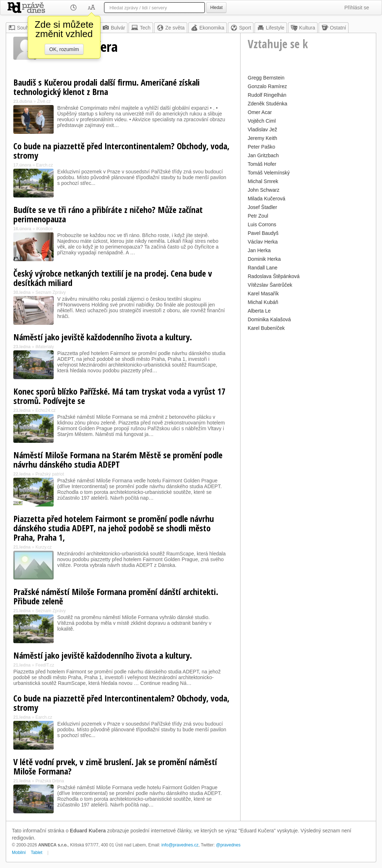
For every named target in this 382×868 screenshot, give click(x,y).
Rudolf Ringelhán (267, 95)
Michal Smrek (263, 181)
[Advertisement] (308, 383)
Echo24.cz (45, 410)
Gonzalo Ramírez (267, 86)
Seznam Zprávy (50, 292)
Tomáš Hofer (262, 164)
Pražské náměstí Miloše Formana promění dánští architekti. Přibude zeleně (116, 596)
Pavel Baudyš (263, 233)
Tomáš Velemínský (269, 173)
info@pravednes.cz (180, 845)
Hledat (216, 8)
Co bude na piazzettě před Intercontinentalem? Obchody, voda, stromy (121, 151)
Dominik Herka (264, 259)
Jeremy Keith (262, 138)
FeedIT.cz (45, 665)
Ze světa (171, 28)
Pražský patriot (50, 474)
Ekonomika (208, 28)
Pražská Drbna (50, 781)
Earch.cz (44, 165)
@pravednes (228, 845)
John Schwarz (264, 190)
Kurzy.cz (43, 547)
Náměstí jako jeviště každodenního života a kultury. (103, 337)
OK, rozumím (64, 49)
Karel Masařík (263, 294)
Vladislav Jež (262, 129)
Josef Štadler (262, 207)
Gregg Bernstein (266, 78)
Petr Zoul (258, 216)
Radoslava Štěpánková (274, 276)
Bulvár (114, 28)
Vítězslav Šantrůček (270, 285)
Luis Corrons (262, 224)
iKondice (44, 229)
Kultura (303, 28)
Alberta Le (259, 311)
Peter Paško (261, 147)
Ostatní (334, 28)
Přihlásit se (357, 8)
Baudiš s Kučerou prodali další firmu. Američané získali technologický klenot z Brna (107, 87)
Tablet (37, 853)
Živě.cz (44, 101)
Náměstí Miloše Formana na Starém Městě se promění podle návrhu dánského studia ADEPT (118, 460)
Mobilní (19, 853)
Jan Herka (259, 250)
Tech (141, 28)
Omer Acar (260, 112)
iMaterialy (44, 347)
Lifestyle (271, 28)
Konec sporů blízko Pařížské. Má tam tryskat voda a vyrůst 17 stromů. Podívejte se (119, 396)
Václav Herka (263, 242)
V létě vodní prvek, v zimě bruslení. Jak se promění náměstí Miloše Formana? (115, 766)
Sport (241, 28)
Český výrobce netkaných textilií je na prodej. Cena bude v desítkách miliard (113, 278)
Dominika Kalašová (269, 319)
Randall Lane (263, 268)
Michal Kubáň (263, 302)
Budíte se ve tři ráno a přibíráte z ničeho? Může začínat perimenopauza (108, 214)
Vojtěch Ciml (262, 121)
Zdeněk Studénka (268, 104)
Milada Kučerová (266, 199)
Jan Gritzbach (263, 155)
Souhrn (21, 28)
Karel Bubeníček (266, 328)
